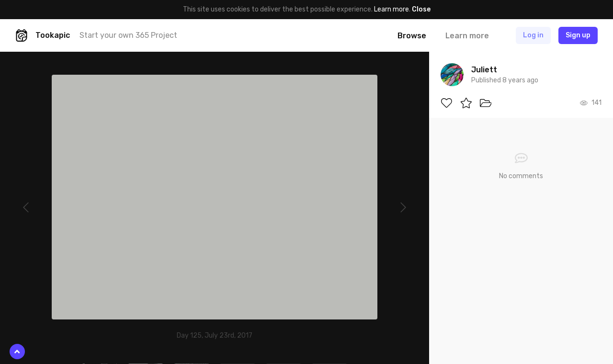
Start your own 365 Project (128, 35)
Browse (412, 36)
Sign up (578, 35)
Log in (533, 35)
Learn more (392, 9)
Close (421, 9)
